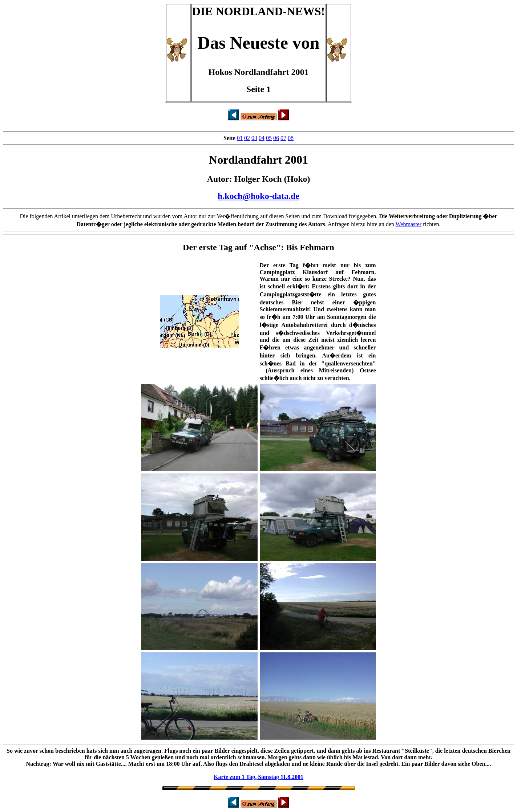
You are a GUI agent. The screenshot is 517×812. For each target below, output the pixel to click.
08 (291, 138)
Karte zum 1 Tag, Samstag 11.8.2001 (258, 777)
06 (276, 138)
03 (254, 138)
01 (240, 138)
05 (269, 138)
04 (262, 138)
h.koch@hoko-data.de (258, 196)
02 (247, 138)
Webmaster (409, 224)
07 (283, 138)
